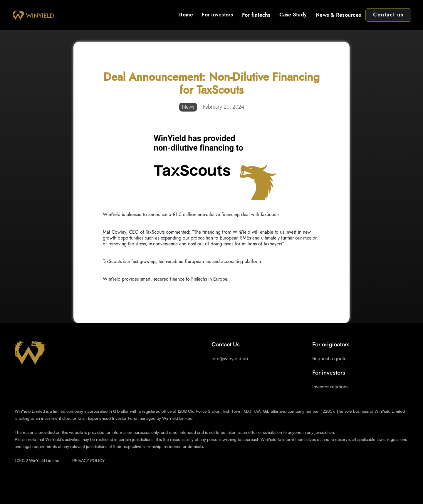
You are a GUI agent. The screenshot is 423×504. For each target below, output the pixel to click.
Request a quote (329, 358)
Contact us (388, 15)
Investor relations (330, 387)
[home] (33, 15)
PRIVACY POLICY (88, 460)
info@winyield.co (230, 358)
